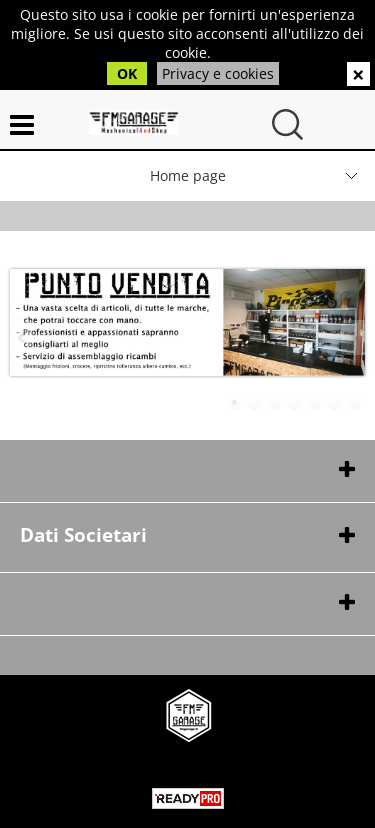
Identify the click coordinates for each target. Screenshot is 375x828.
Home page (188, 175)
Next (352, 337)
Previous (23, 337)
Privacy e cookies (218, 73)
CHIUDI (358, 74)
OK (127, 73)
